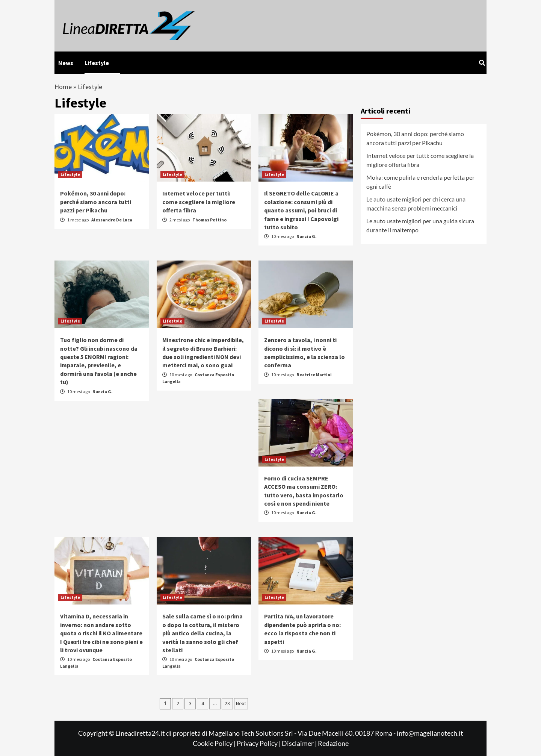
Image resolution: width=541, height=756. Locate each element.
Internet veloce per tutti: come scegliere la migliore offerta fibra (199, 202)
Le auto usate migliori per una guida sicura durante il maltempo (420, 225)
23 (227, 703)
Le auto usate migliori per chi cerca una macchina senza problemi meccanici (416, 204)
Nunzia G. (307, 236)
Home (63, 87)
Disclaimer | (300, 743)
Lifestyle (97, 63)
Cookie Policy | (215, 743)
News (66, 63)
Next (241, 703)
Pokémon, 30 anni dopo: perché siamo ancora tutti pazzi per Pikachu (96, 202)
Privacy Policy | (259, 743)
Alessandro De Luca (112, 220)
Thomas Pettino (209, 220)
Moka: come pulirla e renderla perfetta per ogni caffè (420, 182)
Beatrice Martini (314, 375)
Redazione (333, 743)
